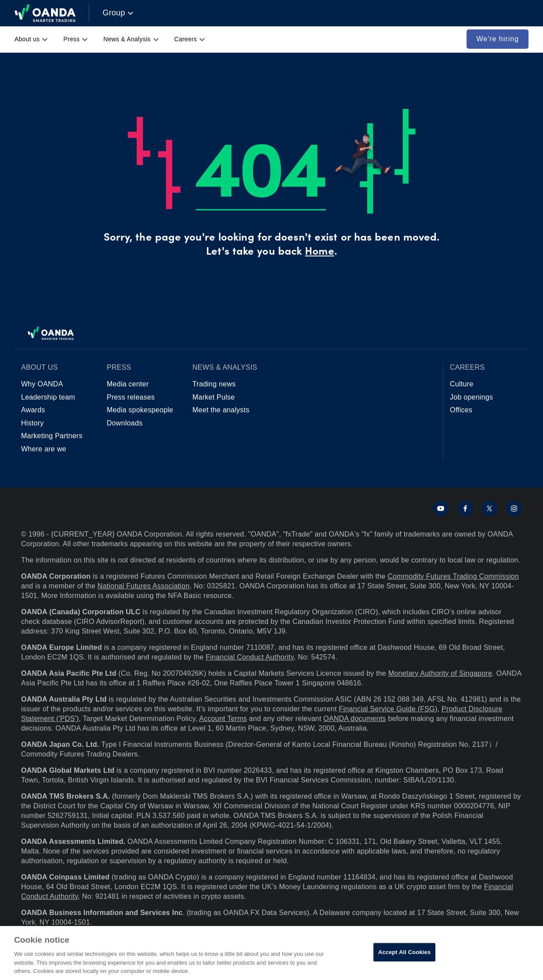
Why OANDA (42, 384)
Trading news (214, 384)
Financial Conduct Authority (250, 657)
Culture (462, 384)
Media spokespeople (140, 410)
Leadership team (48, 397)
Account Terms (223, 719)
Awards (33, 410)
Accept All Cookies (405, 952)
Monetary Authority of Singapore (440, 673)
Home (319, 252)
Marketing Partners (52, 436)
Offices (461, 410)
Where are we (44, 449)
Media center (128, 384)
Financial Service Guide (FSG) (388, 709)
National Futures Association (144, 586)
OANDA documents (355, 719)
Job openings (471, 397)
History (33, 423)
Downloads (125, 423)
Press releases (131, 397)
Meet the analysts (221, 410)
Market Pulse (214, 397)
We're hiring (498, 39)
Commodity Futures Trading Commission (453, 576)
